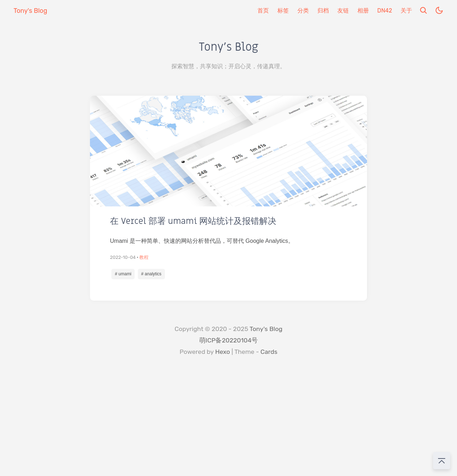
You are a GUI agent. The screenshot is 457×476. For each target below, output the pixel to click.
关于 (406, 11)
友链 (343, 11)
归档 (323, 11)
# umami (123, 274)
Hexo (223, 352)
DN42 (385, 11)
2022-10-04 (123, 257)
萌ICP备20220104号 (229, 340)
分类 (303, 11)
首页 (263, 11)
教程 (144, 257)
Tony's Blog (266, 329)
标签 (283, 11)
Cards (269, 352)
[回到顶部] (442, 461)
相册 (363, 11)
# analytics (151, 274)
